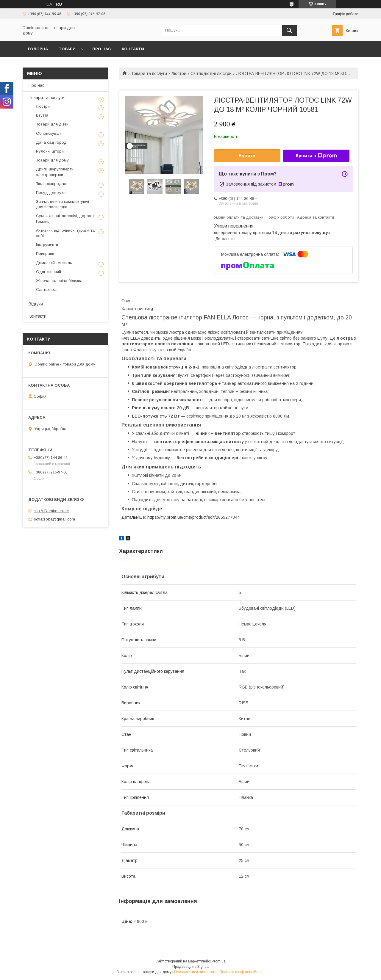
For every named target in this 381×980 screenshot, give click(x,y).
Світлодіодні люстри (211, 73)
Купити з (316, 156)
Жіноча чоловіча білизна (59, 281)
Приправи (45, 254)
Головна (38, 49)
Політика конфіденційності (242, 972)
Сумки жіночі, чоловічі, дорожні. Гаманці (66, 218)
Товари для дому (52, 160)
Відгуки (36, 304)
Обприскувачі (49, 133)
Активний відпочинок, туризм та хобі (65, 233)
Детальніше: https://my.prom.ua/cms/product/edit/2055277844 (181, 517)
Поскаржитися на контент (195, 972)
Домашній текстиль (54, 263)
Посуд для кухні (51, 193)
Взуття (42, 115)
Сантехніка (46, 290)
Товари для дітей (52, 124)
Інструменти (47, 245)
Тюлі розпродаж (51, 184)
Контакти (133, 49)
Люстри (179, 73)
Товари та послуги (149, 73)
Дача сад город (51, 142)
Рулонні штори (50, 151)
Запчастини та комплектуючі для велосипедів (63, 204)
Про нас (102, 49)
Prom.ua (219, 961)
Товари (67, 49)
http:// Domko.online (51, 511)
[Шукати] (289, 30)
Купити (247, 156)
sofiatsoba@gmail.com (54, 519)
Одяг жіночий (49, 272)
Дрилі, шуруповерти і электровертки (56, 172)
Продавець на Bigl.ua (190, 967)
